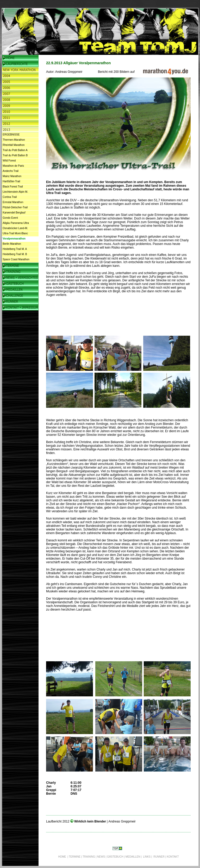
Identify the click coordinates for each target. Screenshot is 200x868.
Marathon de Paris (13, 166)
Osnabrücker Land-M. (15, 228)
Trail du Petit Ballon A (15, 150)
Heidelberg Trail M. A (15, 249)
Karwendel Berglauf (14, 213)
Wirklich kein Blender (90, 821)
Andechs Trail (11, 171)
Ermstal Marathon (13, 202)
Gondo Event (10, 218)
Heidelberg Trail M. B (15, 254)
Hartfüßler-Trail (11, 181)
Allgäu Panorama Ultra (16, 223)
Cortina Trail (10, 197)
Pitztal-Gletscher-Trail (15, 207)
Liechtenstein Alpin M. (15, 192)
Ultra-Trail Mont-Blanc (15, 233)
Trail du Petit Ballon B (15, 155)
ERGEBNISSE (11, 135)
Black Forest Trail (13, 187)
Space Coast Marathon (16, 259)
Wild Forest (9, 161)
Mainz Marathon (12, 176)
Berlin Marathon (12, 244)
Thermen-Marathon (14, 140)
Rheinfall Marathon (14, 145)
